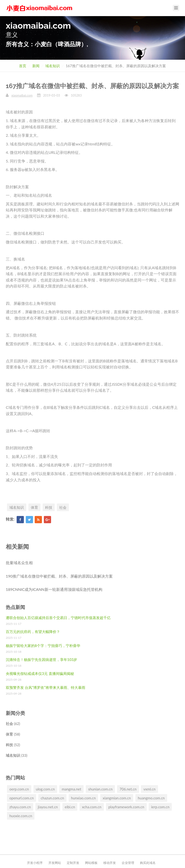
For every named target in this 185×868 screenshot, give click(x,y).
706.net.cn (128, 789)
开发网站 (55, 863)
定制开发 (73, 863)
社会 (63, 507)
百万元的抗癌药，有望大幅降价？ (33, 632)
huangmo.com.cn (151, 798)
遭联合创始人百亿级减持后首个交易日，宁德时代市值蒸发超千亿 (58, 618)
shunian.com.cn (100, 789)
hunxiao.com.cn (83, 798)
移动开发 (110, 863)
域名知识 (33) (17, 755)
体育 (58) (13, 734)
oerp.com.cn (19, 789)
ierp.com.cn (160, 807)
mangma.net (71, 789)
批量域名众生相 (19, 563)
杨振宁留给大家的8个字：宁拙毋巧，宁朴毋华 (43, 646)
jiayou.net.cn (48, 807)
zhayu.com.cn (20, 807)
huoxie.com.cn (21, 816)
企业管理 (128, 863)
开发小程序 (35, 863)
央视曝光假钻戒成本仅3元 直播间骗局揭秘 (40, 673)
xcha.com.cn (92, 807)
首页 (23, 66)
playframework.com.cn (126, 807)
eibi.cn (70, 807)
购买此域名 (148, 863)
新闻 (36, 66)
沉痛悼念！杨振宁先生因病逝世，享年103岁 (41, 659)
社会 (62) (13, 724)
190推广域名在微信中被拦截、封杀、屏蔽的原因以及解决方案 (59, 576)
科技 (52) (13, 745)
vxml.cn (149, 789)
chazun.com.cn (52, 798)
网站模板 (91, 863)
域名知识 (53, 66)
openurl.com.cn (22, 798)
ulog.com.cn (45, 789)
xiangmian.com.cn (117, 798)
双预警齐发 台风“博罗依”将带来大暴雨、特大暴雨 (46, 687)
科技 (49, 507)
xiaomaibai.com (22, 95)
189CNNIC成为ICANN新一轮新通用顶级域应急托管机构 (54, 589)
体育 (34, 507)
